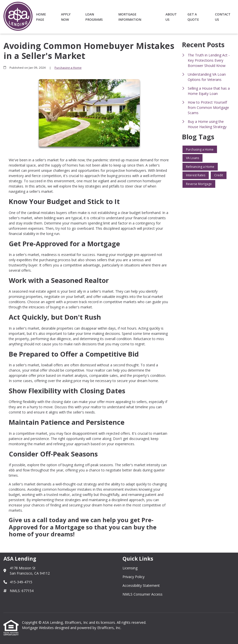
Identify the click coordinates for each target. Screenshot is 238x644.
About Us (171, 17)
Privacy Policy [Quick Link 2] (133, 577)
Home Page (41, 17)
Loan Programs (94, 17)
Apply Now (66, 17)
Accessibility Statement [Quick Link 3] (141, 585)
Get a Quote (193, 17)
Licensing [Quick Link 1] (130, 568)
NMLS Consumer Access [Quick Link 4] (142, 594)
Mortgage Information (130, 17)
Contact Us (223, 17)
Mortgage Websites (38, 628)
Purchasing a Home (68, 68)
